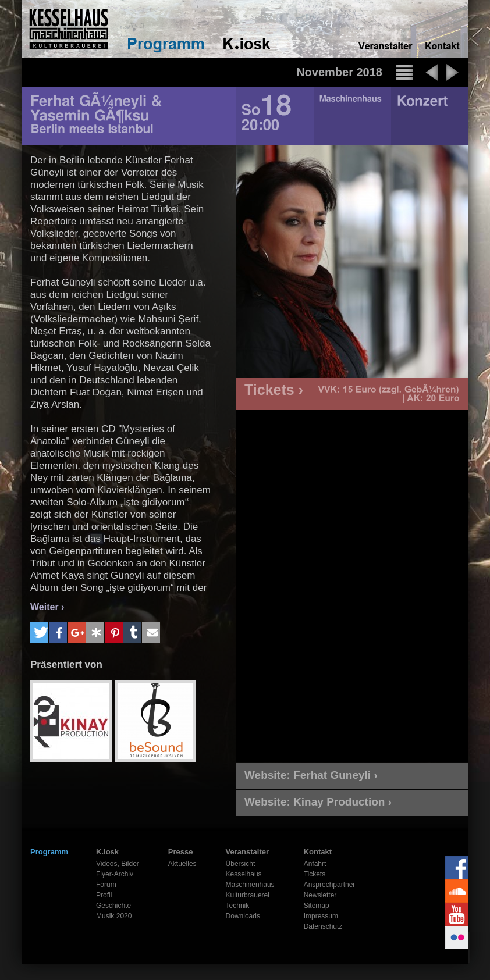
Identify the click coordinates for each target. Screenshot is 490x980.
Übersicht (241, 864)
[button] (39, 632)
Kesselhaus (244, 874)
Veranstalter (247, 852)
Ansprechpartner (330, 885)
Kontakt (318, 852)
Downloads (243, 916)
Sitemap (317, 906)
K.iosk (107, 852)
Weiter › (47, 607)
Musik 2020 (114, 916)
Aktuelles (182, 864)
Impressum (321, 916)
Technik (238, 906)
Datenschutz (323, 926)
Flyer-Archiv (115, 874)
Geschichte (113, 906)
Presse (181, 852)
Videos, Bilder (118, 864)
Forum (106, 885)
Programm (49, 852)
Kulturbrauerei (248, 895)
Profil (104, 895)
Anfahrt (315, 864)
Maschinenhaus (250, 885)
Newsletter (320, 895)
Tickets (315, 874)
